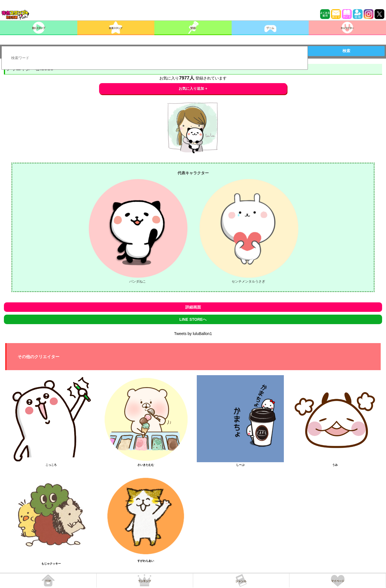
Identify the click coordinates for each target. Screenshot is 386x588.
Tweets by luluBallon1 (193, 334)
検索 (346, 51)
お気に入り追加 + (193, 89)
